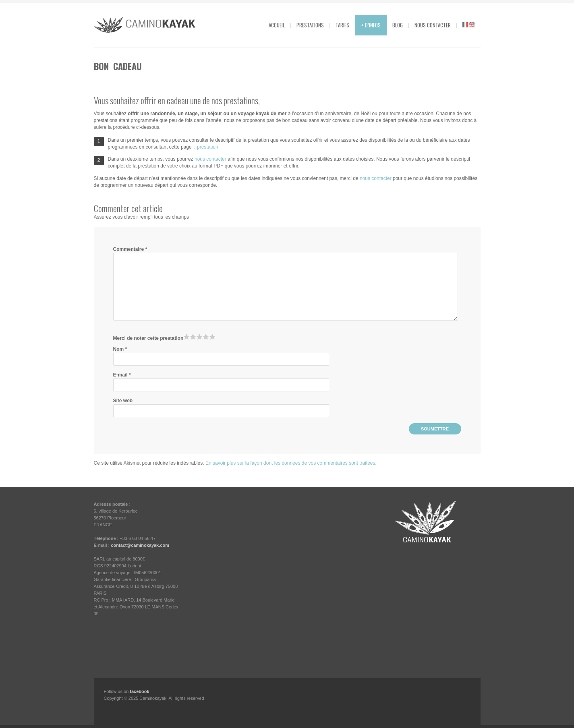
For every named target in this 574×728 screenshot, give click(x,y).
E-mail (122, 375)
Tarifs (342, 25)
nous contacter (210, 159)
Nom (120, 349)
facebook (139, 691)
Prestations (310, 25)
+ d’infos (371, 25)
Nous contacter (433, 25)
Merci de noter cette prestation (148, 338)
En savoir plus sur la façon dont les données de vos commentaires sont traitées (290, 463)
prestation (208, 147)
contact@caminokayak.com (140, 545)
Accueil (277, 25)
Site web (123, 401)
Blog (398, 25)
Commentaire (130, 249)
